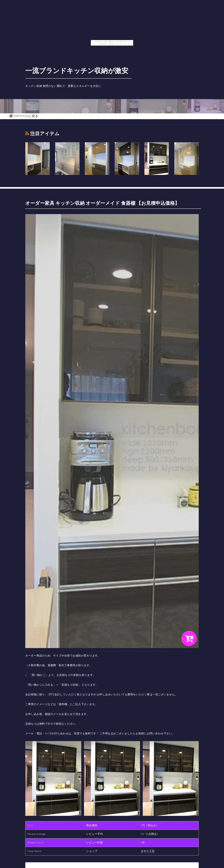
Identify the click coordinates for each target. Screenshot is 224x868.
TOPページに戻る (24, 116)
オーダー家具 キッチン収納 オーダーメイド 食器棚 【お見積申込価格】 (102, 203)
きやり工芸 (148, 851)
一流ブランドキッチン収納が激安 (77, 71)
